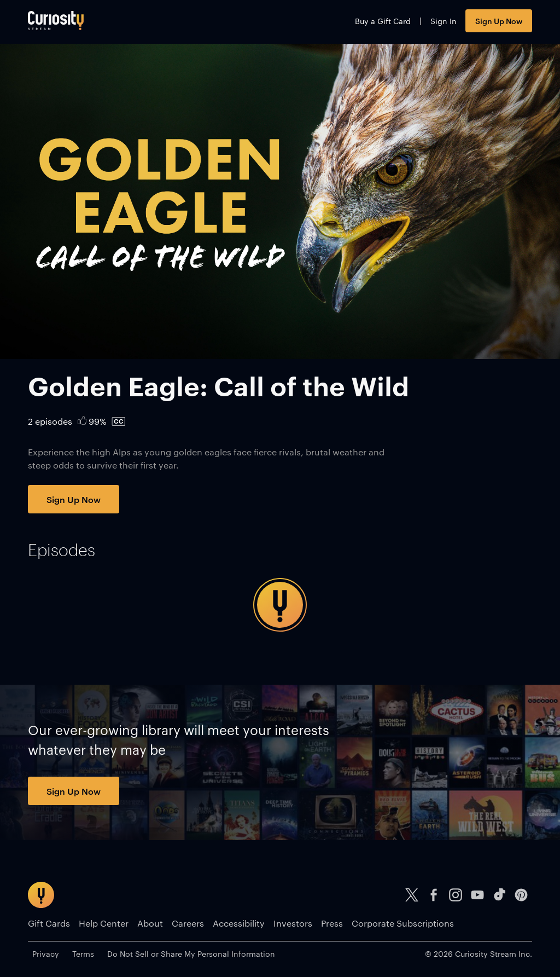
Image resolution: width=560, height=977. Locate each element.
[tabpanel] (280, 605)
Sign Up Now (499, 21)
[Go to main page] (56, 21)
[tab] (62, 550)
